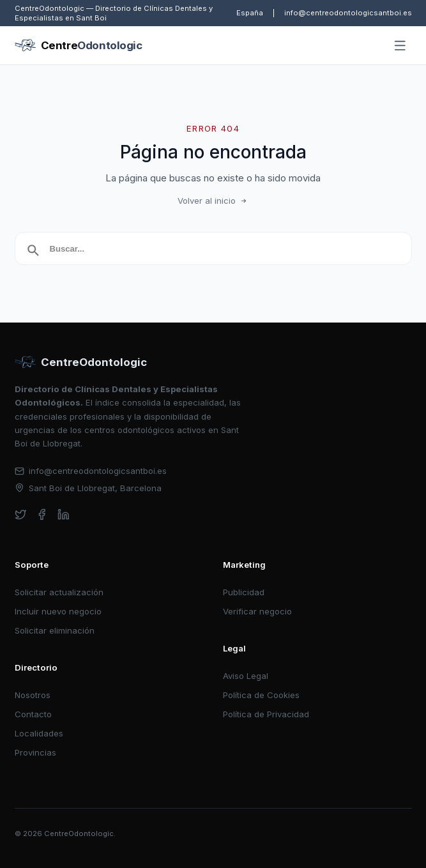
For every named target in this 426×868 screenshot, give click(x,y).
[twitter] (21, 514)
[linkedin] (64, 514)
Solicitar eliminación (55, 630)
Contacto (33, 714)
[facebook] (42, 514)
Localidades (39, 733)
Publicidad (244, 592)
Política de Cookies (261, 695)
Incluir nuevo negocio (58, 611)
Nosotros (33, 695)
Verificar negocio (257, 611)
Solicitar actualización (59, 592)
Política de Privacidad (266, 714)
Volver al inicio (213, 201)
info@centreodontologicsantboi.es (348, 13)
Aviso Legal (246, 676)
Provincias (35, 752)
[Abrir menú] (400, 46)
